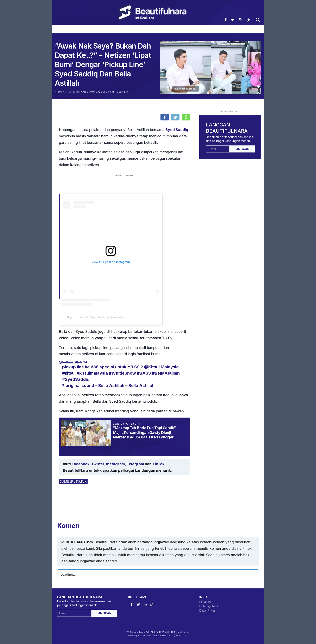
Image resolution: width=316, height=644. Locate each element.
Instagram (115, 464)
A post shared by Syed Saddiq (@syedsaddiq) (97, 317)
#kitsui (69, 373)
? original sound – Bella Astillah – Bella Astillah (108, 386)
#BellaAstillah (166, 373)
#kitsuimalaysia (92, 373)
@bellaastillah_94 (73, 362)
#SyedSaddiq (76, 379)
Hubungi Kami (209, 606)
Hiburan (61, 92)
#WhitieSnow (122, 373)
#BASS (144, 373)
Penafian (205, 602)
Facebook (81, 464)
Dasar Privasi (208, 610)
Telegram (135, 464)
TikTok (158, 464)
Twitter (98, 464)
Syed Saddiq (177, 130)
